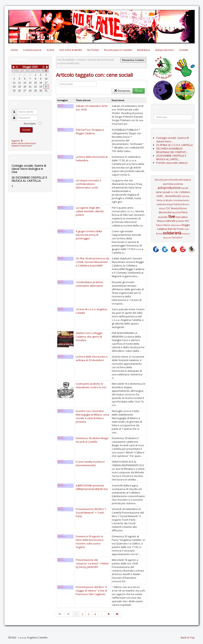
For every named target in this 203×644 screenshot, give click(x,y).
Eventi (50, 50)
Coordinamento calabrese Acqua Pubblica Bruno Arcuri (173, 204)
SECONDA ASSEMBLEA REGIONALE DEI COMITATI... (172, 150)
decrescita (165, 212)
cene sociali (163, 192)
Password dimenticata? (22, 146)
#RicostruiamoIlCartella (167, 180)
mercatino (182, 217)
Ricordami (30, 124)
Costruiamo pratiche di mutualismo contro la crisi (91, 385)
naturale (170, 221)
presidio (180, 221)
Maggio (27, 67)
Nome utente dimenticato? (24, 143)
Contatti (183, 50)
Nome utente (16, 110)
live (172, 216)
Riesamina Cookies (133, 60)
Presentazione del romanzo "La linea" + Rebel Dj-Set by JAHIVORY (92, 563)
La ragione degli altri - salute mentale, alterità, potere (90, 211)
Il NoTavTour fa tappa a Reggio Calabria (90, 131)
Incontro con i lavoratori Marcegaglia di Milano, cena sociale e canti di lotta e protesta (92, 416)
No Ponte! (93, 50)
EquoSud (176, 212)
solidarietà (172, 233)
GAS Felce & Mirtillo (71, 50)
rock (187, 229)
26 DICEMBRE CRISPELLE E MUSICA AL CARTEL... (171, 157)
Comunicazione (32, 50)
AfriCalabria (185, 180)
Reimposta (122, 91)
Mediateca (144, 50)
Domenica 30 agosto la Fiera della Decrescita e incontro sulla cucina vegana (90, 542)
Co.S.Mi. (175, 192)
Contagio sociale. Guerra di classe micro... (172, 140)
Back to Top (188, 637)
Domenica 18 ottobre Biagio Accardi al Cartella (92, 440)
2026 (35, 67)
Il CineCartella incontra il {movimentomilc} (90, 463)
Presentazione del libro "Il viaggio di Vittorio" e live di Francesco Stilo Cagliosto (91, 591)
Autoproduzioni (164, 50)
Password (16, 116)
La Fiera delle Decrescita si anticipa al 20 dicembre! (92, 358)
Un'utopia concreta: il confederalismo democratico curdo (88, 184)
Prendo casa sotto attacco (172, 163)
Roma (159, 234)
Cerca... (155, 115)
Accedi (26, 130)
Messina (161, 221)
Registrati (18, 141)
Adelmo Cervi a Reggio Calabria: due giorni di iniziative (89, 337)
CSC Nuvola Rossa (176, 208)
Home (14, 50)
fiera (184, 212)
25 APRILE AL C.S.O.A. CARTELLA (174, 145)
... (102, 614)
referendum (176, 225)
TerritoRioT (177, 238)
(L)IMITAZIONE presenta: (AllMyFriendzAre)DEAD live (92, 487)
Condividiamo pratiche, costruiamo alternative (90, 284)
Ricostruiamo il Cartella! (118, 50)
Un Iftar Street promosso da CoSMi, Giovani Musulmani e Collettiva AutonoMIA (92, 262)
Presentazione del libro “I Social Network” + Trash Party (91, 513)
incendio (163, 217)
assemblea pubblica (173, 184)
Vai (139, 91)
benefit (185, 188)
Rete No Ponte (176, 229)
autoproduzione (169, 188)
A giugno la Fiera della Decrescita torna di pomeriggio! (89, 235)
